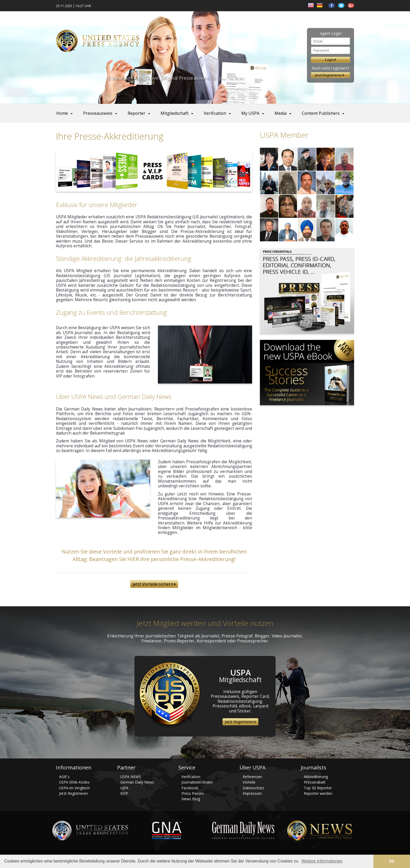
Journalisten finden (197, 782)
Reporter (136, 113)
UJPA (124, 788)
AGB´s (64, 777)
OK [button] (392, 861)
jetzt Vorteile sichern (154, 584)
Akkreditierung (316, 777)
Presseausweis (98, 113)
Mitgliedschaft (175, 113)
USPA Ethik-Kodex (74, 782)
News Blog (191, 799)
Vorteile (249, 782)
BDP (124, 793)
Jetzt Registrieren (331, 75)
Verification (215, 113)
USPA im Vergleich (74, 788)
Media (281, 113)
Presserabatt (315, 782)
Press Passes (193, 793)
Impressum (252, 793)
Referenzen (252, 777)
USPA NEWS (131, 777)
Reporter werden (318, 793)
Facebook (190, 788)
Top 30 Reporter (318, 788)
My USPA (250, 113)
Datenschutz (253, 788)
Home (62, 113)
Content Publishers (321, 113)
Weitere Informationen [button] (322, 861)
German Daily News (137, 782)
